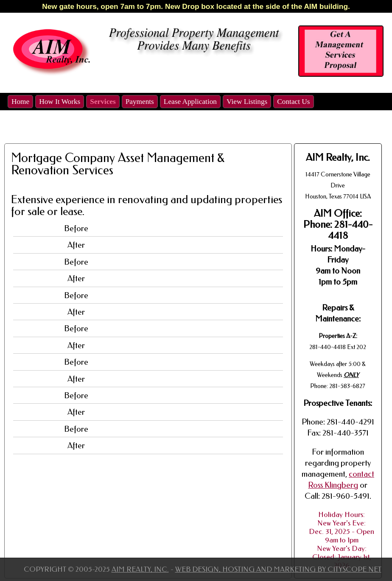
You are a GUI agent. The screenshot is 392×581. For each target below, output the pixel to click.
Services (103, 102)
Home (20, 102)
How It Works (60, 102)
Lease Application (190, 102)
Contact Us (293, 102)
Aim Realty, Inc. (140, 569)
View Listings (247, 102)
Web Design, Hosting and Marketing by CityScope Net (278, 569)
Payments (140, 102)
